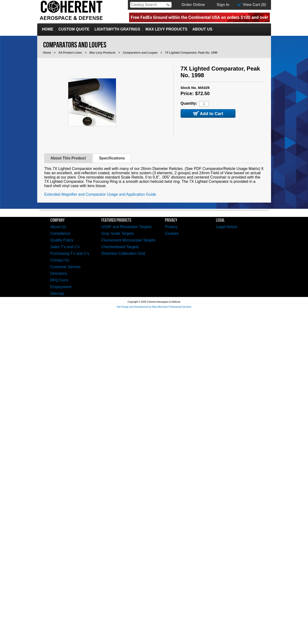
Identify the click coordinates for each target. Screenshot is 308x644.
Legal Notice (227, 227)
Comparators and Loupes (140, 53)
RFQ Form (59, 280)
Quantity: (189, 103)
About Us (202, 29)
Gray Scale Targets (118, 233)
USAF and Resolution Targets (126, 227)
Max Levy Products (167, 29)
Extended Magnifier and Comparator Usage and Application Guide (100, 194)
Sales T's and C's (65, 247)
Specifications (112, 158)
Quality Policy (62, 240)
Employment (61, 287)
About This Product (68, 158)
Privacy (171, 227)
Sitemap (57, 294)
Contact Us (60, 260)
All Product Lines (70, 53)
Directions (59, 273)
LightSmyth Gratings (117, 29)
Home (48, 29)
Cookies (172, 233)
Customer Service (65, 267)
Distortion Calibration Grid (123, 253)
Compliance (60, 233)
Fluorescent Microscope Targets (128, 240)
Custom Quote (74, 29)
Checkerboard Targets (120, 247)
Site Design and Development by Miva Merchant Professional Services (154, 307)
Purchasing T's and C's (70, 253)
